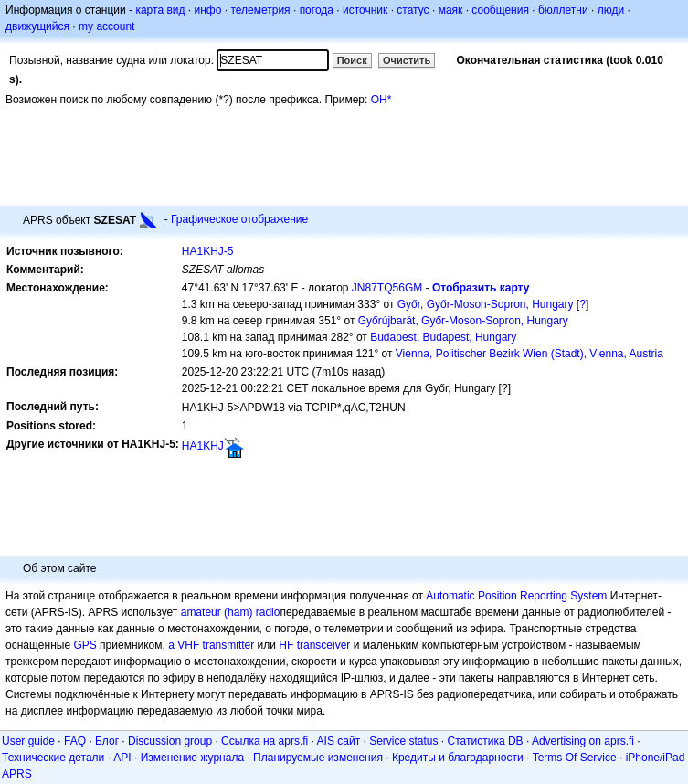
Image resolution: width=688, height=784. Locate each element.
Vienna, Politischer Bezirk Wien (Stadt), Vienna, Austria (529, 354)
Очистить (407, 60)
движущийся (37, 26)
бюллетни (563, 10)
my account (106, 26)
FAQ (75, 741)
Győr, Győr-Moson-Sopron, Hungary (486, 304)
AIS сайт (339, 741)
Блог (107, 741)
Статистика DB (486, 741)
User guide (28, 741)
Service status (403, 741)
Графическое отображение (239, 219)
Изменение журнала (192, 758)
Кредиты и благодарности (458, 758)
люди (611, 10)
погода (317, 10)
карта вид (160, 10)
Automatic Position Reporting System (516, 596)
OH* (381, 100)
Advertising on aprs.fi (583, 741)
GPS (85, 645)
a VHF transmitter (211, 645)
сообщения (500, 10)
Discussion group (170, 741)
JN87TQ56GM (387, 288)
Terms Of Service (575, 758)
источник (365, 10)
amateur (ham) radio (231, 612)
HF (286, 645)
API (122, 758)
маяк (451, 10)
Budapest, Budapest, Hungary (443, 337)
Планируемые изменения (318, 758)
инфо (207, 10)
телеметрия (260, 10)
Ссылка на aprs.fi (265, 741)
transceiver (324, 645)
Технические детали (53, 758)
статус (413, 10)
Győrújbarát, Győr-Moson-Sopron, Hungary (463, 321)
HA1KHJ (203, 446)
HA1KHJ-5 (208, 251)
